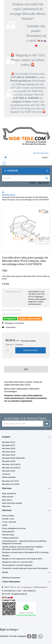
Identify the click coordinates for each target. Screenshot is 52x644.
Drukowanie (11, 327)
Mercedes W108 (9, 461)
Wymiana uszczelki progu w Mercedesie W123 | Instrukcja (25, 552)
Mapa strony (43, 183)
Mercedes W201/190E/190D (13, 458)
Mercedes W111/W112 (11, 464)
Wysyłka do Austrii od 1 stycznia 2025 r (18, 562)
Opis (26, 369)
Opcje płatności (8, 532)
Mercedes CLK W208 (11, 484)
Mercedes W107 (9, 445)
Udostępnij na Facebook (14, 323)
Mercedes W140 (9, 452)
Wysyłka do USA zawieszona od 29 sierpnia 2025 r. (23, 559)
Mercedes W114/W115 (11, 468)
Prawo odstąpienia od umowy (14, 528)
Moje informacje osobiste (12, 503)
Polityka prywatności (10, 538)
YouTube (13, 636)
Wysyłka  (6, 556)
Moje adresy (7, 500)
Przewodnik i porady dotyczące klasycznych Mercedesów (25, 568)
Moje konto (7, 488)
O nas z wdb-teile (9, 522)
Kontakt (32, 183)
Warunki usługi (8, 535)
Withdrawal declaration (11, 578)
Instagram (22, 636)
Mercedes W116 (9, 471)
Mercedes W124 (9, 455)
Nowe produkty (8, 516)
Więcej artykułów (9, 477)
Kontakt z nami (8, 519)
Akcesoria (6, 474)
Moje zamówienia (9, 494)
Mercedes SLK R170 (10, 481)
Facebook (4, 636)
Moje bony (6, 506)
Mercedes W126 (9, 448)
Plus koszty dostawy (28, 341)
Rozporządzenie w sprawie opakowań (17, 565)
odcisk (5, 525)
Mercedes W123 (9, 442)
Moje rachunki (8, 497)
